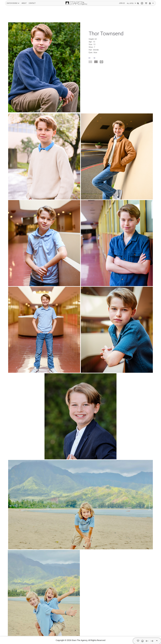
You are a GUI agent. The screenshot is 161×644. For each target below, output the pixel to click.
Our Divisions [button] (12, 3)
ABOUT (24, 3)
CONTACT (32, 3)
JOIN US (122, 3)
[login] (131, 3)
